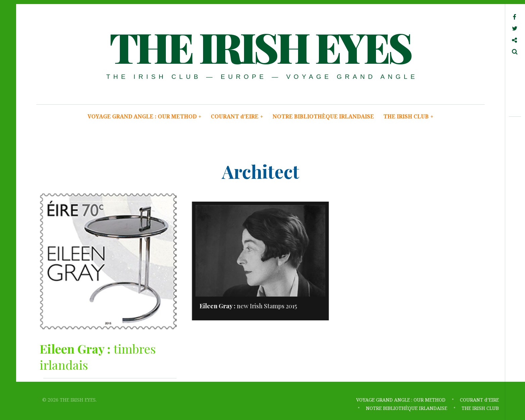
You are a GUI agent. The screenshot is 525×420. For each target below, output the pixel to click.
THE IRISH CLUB (408, 116)
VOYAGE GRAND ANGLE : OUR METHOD (145, 116)
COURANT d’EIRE (237, 116)
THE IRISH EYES (260, 47)
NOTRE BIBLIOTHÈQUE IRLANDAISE (323, 116)
